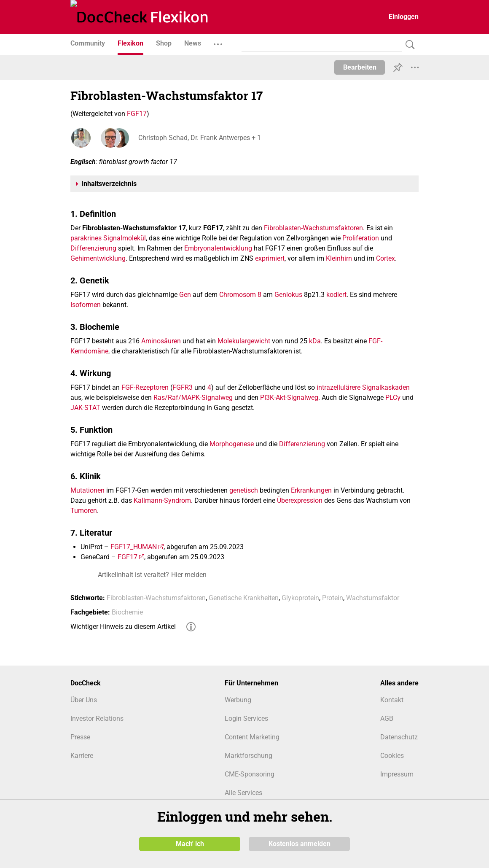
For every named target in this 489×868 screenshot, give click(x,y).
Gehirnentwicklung (98, 258)
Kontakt (392, 700)
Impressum (397, 774)
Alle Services (243, 793)
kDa (315, 341)
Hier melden (189, 575)
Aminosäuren (161, 341)
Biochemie (127, 612)
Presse (80, 737)
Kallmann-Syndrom (162, 500)
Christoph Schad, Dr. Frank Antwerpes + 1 (199, 138)
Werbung (238, 700)
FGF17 (137, 114)
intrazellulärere (339, 387)
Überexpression (300, 500)
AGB (387, 718)
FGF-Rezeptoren (145, 387)
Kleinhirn (339, 258)
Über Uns (84, 700)
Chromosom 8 (240, 295)
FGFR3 (183, 387)
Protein (333, 598)
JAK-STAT (85, 408)
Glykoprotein (300, 598)
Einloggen (404, 17)
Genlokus (288, 295)
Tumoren (84, 511)
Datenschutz (399, 737)
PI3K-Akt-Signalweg (289, 398)
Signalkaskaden (386, 387)
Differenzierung (93, 248)
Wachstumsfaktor (373, 598)
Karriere (82, 756)
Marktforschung (249, 756)
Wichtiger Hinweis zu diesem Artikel (123, 627)
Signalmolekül (125, 238)
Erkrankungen (311, 490)
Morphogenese (232, 444)
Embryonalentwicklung (218, 248)
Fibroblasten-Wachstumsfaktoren (313, 228)
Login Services (246, 718)
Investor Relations (97, 718)
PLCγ (393, 398)
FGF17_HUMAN (134, 547)
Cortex (386, 258)
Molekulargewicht (244, 341)
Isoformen (86, 305)
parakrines (86, 238)
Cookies (392, 756)
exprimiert (270, 258)
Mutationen (87, 490)
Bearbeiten (360, 67)
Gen (185, 295)
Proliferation (361, 238)
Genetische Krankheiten (244, 598)
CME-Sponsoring (250, 774)
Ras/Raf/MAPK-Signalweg (193, 398)
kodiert (336, 295)
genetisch (244, 490)
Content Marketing (252, 737)
